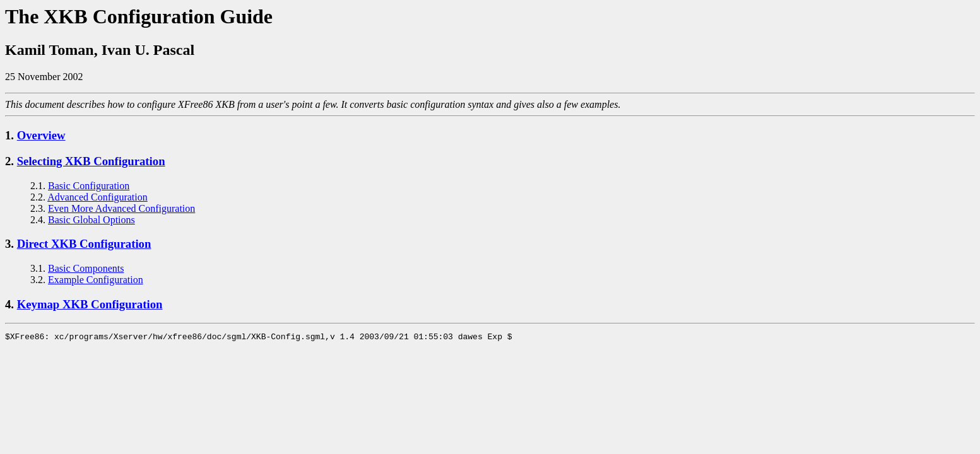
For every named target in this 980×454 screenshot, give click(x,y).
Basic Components (86, 268)
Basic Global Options (92, 220)
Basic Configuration (89, 186)
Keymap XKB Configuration (90, 304)
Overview (41, 135)
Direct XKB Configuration (84, 244)
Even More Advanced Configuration (121, 208)
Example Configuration (96, 280)
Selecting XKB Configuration (91, 161)
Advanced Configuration (97, 197)
